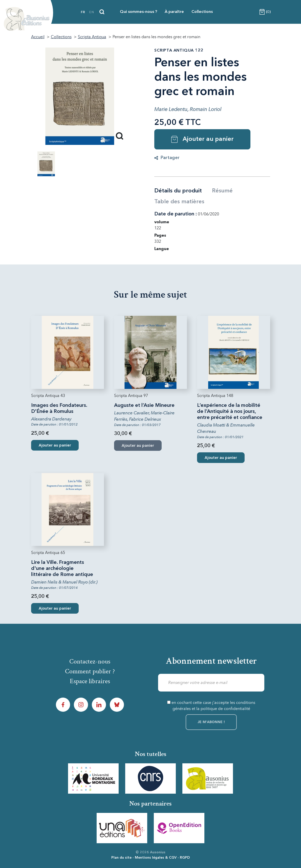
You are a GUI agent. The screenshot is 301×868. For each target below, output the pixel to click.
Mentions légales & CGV (156, 858)
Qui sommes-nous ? (138, 12)
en (92, 12)
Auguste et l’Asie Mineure (144, 406)
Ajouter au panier (202, 139)
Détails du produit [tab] (178, 191)
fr (83, 12)
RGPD (185, 858)
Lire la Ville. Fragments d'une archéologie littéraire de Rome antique (62, 569)
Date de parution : (176, 214)
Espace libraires (90, 681)
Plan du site (121, 858)
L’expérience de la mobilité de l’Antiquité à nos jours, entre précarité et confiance (230, 412)
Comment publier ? (90, 671)
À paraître (174, 12)
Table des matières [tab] (179, 202)
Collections (202, 12)
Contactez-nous (90, 661)
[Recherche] (102, 12)
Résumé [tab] (222, 191)
